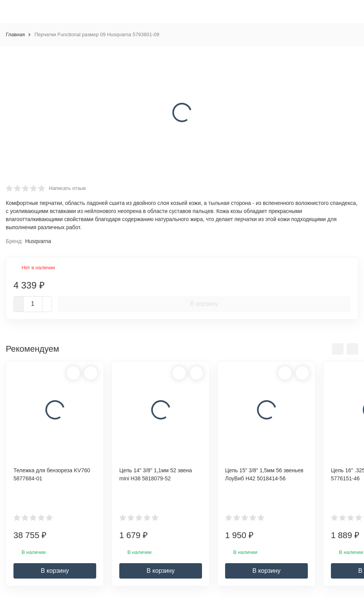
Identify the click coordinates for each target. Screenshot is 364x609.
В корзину (204, 304)
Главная (15, 34)
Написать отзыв (67, 188)
